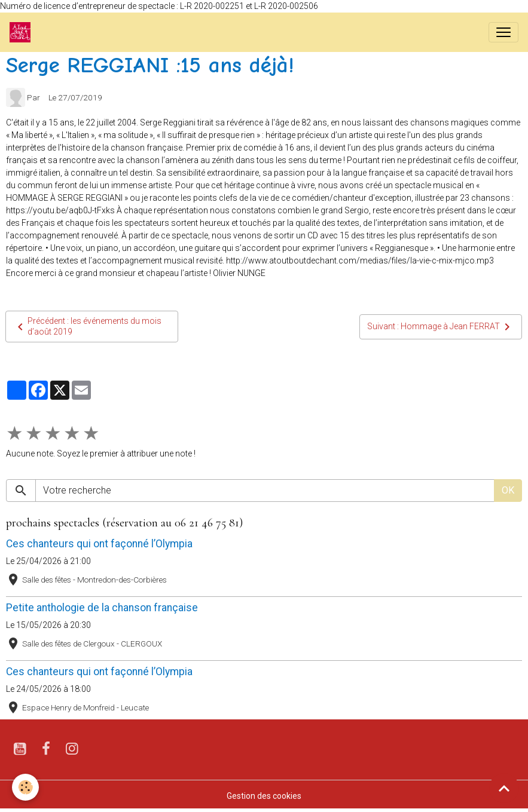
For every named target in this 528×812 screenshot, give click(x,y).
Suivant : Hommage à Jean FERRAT (441, 327)
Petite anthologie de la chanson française (102, 608)
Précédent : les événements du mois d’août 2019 (87, 326)
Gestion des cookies (264, 796)
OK (508, 490)
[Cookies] (25, 787)
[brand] (22, 32)
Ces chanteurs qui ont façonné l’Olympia (99, 544)
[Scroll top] (504, 788)
